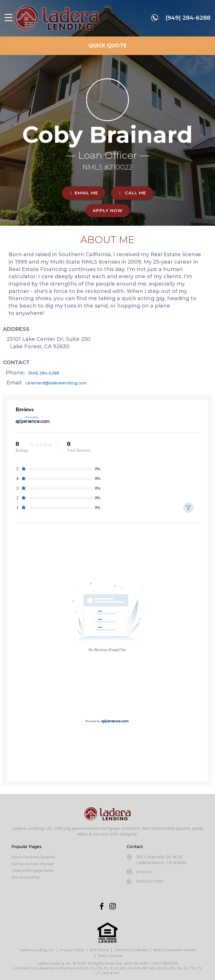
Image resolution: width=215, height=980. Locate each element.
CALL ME (132, 193)
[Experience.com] (115, 723)
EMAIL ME (84, 193)
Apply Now (108, 210)
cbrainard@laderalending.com (68, 383)
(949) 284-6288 (187, 19)
